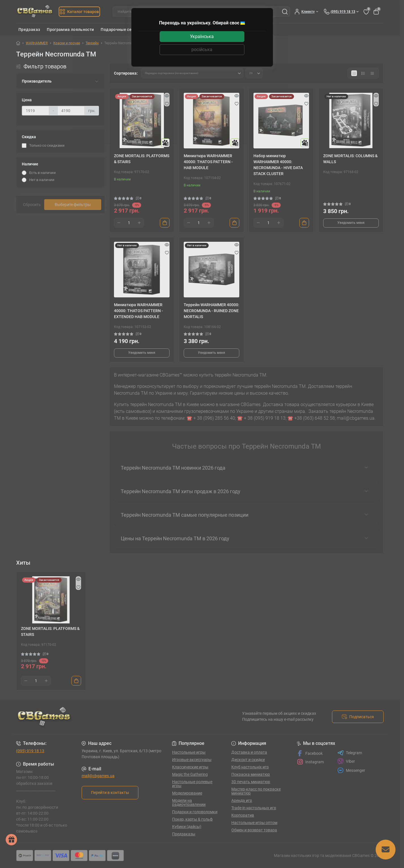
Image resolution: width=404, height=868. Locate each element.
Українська (202, 36)
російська (202, 50)
